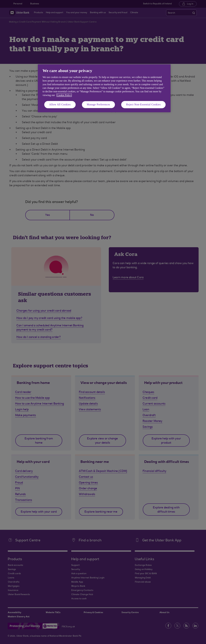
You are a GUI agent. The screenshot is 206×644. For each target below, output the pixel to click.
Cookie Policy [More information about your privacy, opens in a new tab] (64, 95)
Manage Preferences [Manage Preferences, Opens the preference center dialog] (98, 104)
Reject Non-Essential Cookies (143, 104)
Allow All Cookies (60, 104)
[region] (104, 88)
